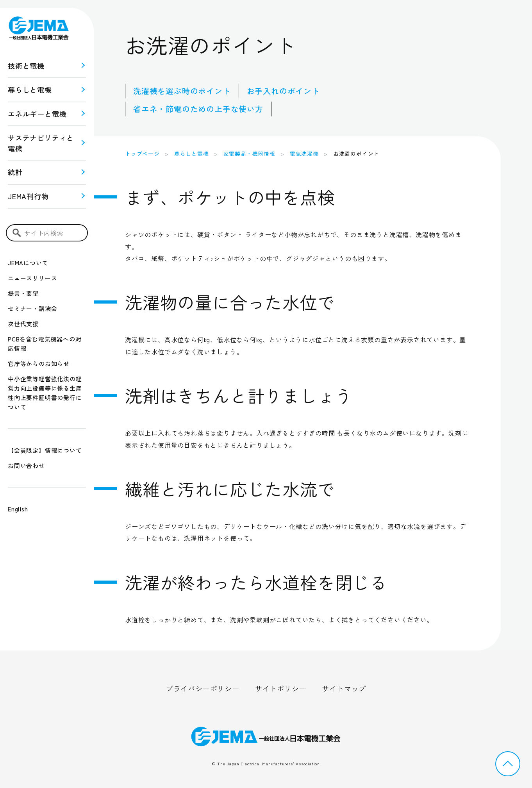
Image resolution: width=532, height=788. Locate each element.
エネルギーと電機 (37, 114)
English (18, 509)
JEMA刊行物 (28, 196)
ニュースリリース (32, 278)
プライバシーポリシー (203, 688)
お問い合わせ (26, 465)
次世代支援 (23, 324)
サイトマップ (344, 688)
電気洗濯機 (304, 154)
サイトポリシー (281, 688)
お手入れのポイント (283, 91)
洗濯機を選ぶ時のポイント (182, 91)
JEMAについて (28, 263)
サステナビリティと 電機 (41, 143)
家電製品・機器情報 (249, 154)
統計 (15, 172)
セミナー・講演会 (32, 308)
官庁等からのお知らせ (39, 364)
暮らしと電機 (30, 89)
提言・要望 (23, 293)
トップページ (142, 154)
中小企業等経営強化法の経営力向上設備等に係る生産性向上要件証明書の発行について (45, 393)
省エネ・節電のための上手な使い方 (198, 109)
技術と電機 (26, 66)
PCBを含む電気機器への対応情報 (45, 344)
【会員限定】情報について (45, 450)
